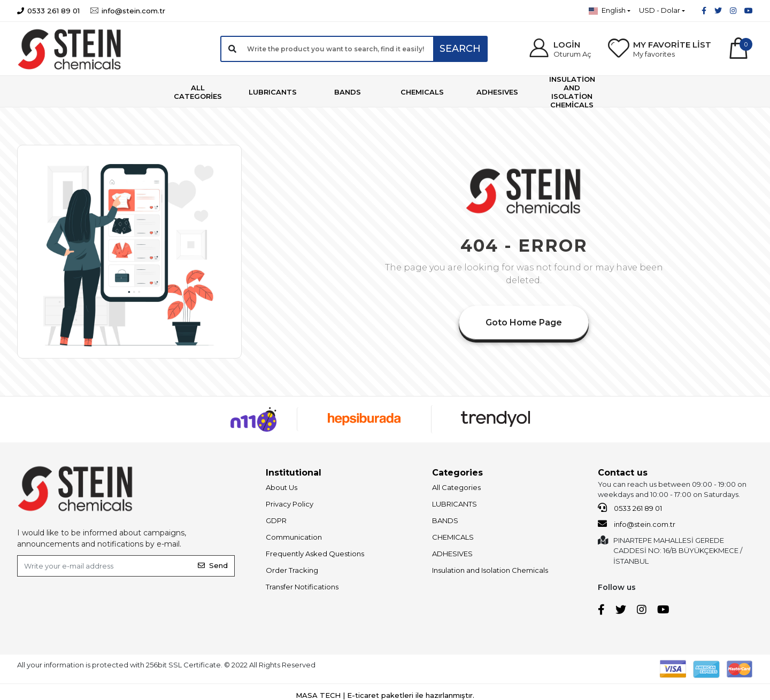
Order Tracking (292, 570)
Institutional (294, 473)
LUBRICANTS (455, 504)
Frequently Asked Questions (315, 554)
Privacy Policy (290, 504)
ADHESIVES (452, 554)
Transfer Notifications (302, 587)
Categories (457, 473)
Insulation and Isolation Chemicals (490, 570)
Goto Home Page (524, 322)
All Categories (456, 487)
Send (213, 565)
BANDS (445, 520)
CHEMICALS (453, 537)
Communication (294, 537)
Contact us (623, 473)
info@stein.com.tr (637, 524)
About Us (282, 487)
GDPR (276, 520)
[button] (560, 49)
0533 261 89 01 (630, 508)
